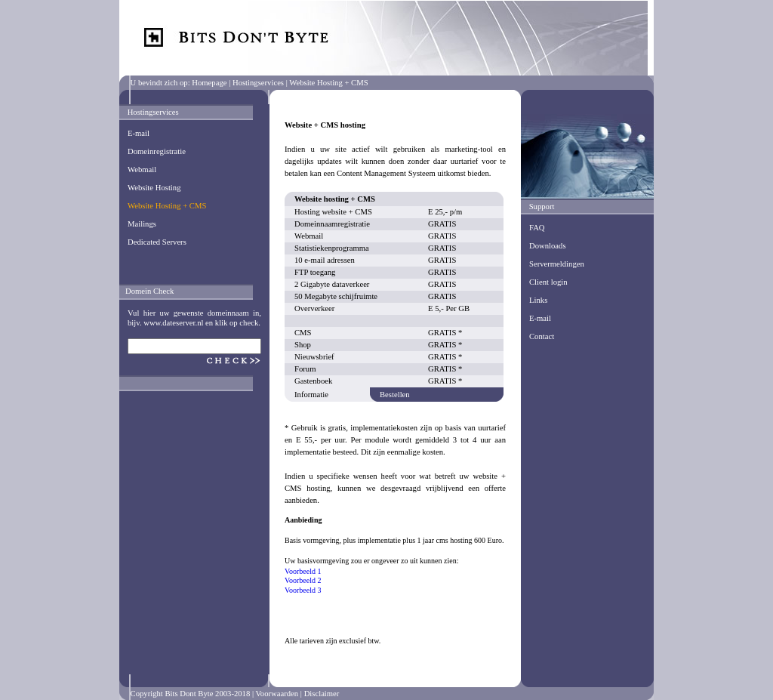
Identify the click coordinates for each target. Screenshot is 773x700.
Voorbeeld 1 (303, 571)
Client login (548, 282)
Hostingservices (258, 83)
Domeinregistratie (157, 151)
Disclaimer (322, 694)
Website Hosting (154, 188)
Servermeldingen (557, 264)
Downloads (548, 246)
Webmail (142, 170)
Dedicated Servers (157, 242)
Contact (542, 336)
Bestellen (395, 395)
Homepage (209, 83)
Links (538, 300)
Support (542, 207)
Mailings (142, 224)
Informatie (311, 395)
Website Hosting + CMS (167, 206)
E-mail (139, 133)
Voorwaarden (277, 694)
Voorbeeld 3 (303, 590)
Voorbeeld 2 (303, 580)
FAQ (537, 228)
